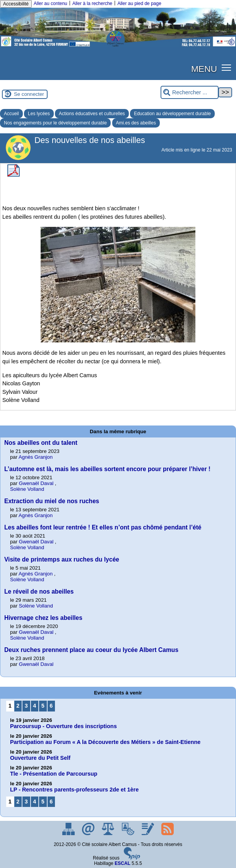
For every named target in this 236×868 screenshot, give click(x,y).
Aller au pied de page (139, 3)
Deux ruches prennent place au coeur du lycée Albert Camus (91, 650)
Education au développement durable (172, 114)
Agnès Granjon (36, 457)
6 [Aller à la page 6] (51, 706)
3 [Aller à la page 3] (26, 706)
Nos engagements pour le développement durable (55, 123)
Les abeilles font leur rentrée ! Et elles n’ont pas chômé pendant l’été (103, 527)
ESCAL (122, 863)
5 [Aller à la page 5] (43, 706)
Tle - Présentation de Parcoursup (54, 774)
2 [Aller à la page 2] (18, 706)
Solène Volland (27, 489)
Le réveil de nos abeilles (39, 591)
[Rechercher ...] (190, 93)
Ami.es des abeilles (136, 123)
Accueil (11, 114)
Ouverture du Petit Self (40, 758)
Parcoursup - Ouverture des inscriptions (63, 726)
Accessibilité (16, 4)
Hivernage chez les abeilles (43, 618)
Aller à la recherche (92, 3)
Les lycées (39, 114)
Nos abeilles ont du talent (41, 443)
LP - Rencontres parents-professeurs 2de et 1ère (74, 790)
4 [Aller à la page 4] (34, 706)
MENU (204, 69)
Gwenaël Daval (36, 483)
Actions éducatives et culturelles (92, 114)
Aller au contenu (50, 3)
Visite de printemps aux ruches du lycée (62, 559)
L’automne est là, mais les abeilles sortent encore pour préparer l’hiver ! (107, 469)
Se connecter (29, 94)
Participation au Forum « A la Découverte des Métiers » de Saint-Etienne (105, 742)
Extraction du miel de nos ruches (52, 501)
